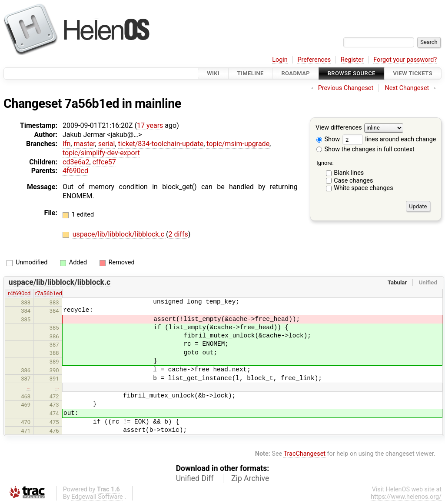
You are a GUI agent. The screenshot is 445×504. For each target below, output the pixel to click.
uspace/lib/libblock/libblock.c (119, 234)
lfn (66, 144)
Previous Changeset (346, 88)
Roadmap (296, 73)
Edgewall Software (97, 497)
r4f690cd (19, 293)
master (84, 144)
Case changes (353, 181)
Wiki (213, 73)
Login (280, 60)
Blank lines (349, 173)
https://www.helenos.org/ (406, 497)
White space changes (364, 188)
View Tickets (413, 73)
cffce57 (104, 162)
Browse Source (352, 73)
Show (328, 139)
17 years (150, 125)
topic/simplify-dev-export (101, 153)
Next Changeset (407, 88)
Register (352, 60)
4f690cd (75, 171)
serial (107, 144)
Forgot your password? (405, 60)
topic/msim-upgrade (238, 144)
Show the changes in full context (365, 149)
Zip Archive (250, 478)
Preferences (314, 60)
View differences (339, 128)
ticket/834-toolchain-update (161, 144)
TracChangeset (304, 454)
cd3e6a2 (76, 162)
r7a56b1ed (49, 293)
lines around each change (389, 139)
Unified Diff (195, 478)
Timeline (251, 73)
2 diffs (178, 234)
